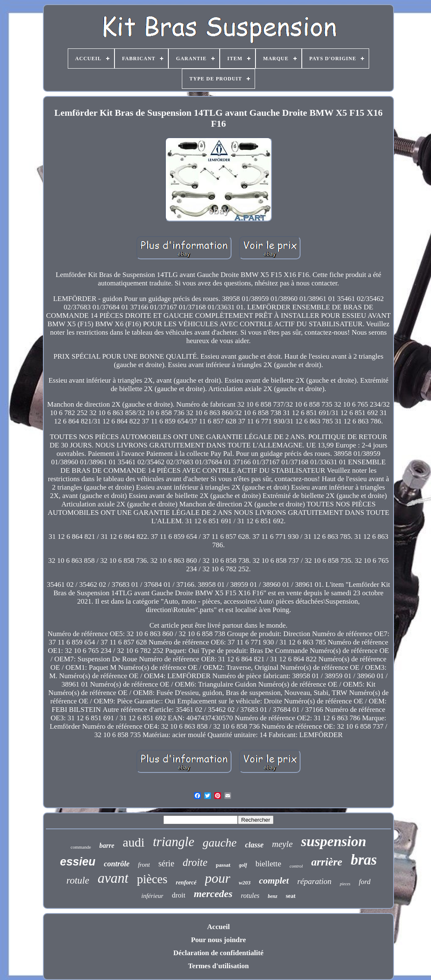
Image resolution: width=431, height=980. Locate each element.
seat (291, 896)
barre (107, 846)
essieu (78, 862)
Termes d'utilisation (218, 966)
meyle (282, 844)
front (144, 865)
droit (178, 895)
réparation (314, 881)
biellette (268, 864)
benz (273, 896)
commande (81, 847)
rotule (78, 880)
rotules (250, 896)
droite (195, 862)
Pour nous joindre (219, 940)
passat (223, 865)
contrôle (117, 864)
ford (364, 882)
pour (218, 878)
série (166, 863)
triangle (173, 842)
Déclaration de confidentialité (218, 953)
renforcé (186, 883)
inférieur (153, 896)
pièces (152, 879)
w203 (245, 883)
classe (254, 845)
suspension (334, 841)
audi (134, 842)
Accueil (218, 927)
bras (364, 860)
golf (243, 865)
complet (274, 880)
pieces (345, 884)
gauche (219, 843)
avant (113, 878)
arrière (327, 862)
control (296, 866)
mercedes (213, 894)
